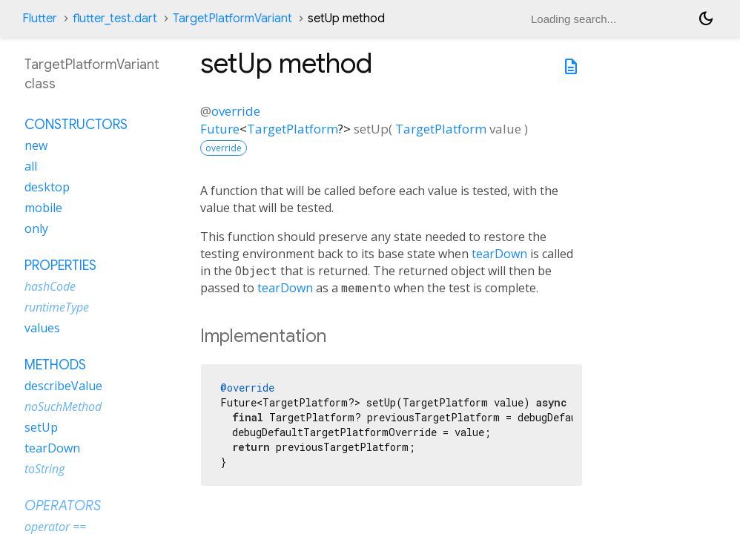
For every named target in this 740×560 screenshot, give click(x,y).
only (36, 228)
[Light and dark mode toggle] (706, 19)
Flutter (40, 19)
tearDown (499, 254)
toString (44, 469)
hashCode (50, 286)
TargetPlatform (293, 129)
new (36, 145)
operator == (55, 527)
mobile (43, 208)
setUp (41, 427)
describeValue (63, 386)
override (236, 111)
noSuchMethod (63, 406)
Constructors (76, 125)
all (31, 166)
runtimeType (57, 307)
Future (220, 129)
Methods (55, 365)
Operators (63, 506)
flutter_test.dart (115, 19)
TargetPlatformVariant (232, 19)
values (42, 328)
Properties (60, 266)
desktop (47, 187)
